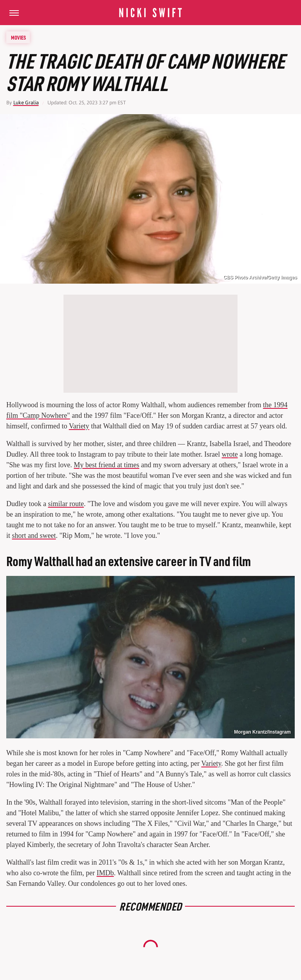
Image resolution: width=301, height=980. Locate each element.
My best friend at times (106, 465)
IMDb (105, 873)
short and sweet (34, 536)
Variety (79, 426)
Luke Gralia (26, 103)
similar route (66, 504)
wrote (230, 454)
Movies (18, 37)
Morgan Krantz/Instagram (262, 732)
